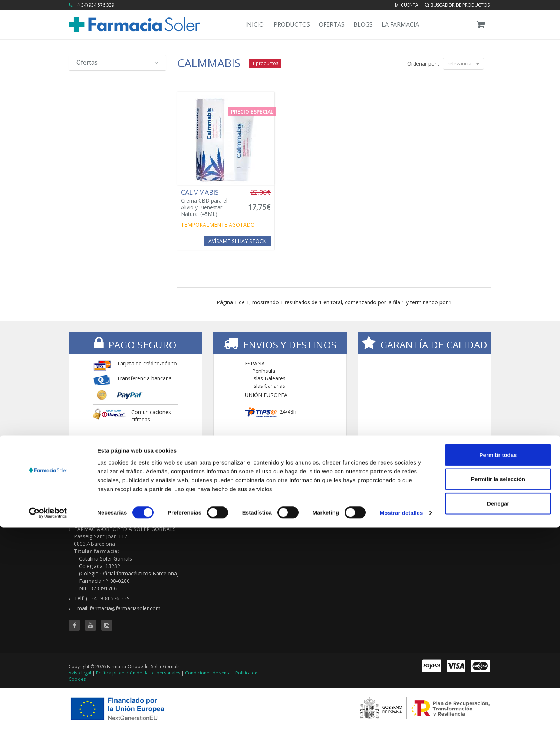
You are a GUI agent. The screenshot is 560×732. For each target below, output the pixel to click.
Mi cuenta (407, 5)
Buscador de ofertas (383, 507)
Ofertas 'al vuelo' (378, 514)
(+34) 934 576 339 (96, 5)
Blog (435, 499)
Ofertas (332, 24)
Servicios (441, 507)
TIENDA (297, 488)
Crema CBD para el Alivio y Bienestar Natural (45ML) (210, 203)
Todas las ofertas (379, 499)
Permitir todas (498, 659)
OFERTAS (371, 488)
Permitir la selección (498, 684)
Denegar (498, 708)
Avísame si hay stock (237, 241)
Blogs (363, 24)
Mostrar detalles (401, 717)
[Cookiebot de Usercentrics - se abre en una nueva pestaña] (48, 718)
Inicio (254, 24)
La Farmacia (400, 24)
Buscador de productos (457, 5)
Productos (292, 24)
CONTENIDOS (450, 488)
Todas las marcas (307, 499)
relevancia (463, 63)
